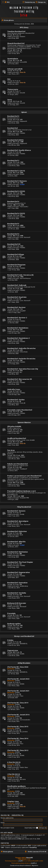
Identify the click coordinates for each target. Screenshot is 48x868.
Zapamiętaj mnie (31, 828)
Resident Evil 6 (13, 234)
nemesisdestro (25, 720)
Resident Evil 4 (13, 202)
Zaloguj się (5, 815)
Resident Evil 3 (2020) (16, 191)
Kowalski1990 (24, 498)
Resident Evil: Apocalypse (18, 521)
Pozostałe (11, 613)
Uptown (24, 112)
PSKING (22, 133)
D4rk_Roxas (24, 352)
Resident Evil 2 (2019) (16, 171)
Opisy (10, 100)
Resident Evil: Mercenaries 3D (20, 379)
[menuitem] (7, 2)
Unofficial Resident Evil (17, 438)
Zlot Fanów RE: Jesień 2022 (18, 679)
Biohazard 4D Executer (17, 603)
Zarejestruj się (17, 815)
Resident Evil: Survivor (16, 307)
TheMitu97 (23, 469)
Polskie (10, 640)
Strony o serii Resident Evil (24, 636)
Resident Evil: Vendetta (17, 593)
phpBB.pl (34, 863)
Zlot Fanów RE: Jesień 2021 (18, 691)
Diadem (23, 37)
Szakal (22, 184)
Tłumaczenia (13, 89)
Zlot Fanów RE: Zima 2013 (18, 750)
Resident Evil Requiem (16, 265)
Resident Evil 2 (13, 161)
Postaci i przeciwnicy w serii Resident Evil (24, 476)
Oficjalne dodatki (14, 426)
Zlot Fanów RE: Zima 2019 (18, 703)
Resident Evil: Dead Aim (17, 297)
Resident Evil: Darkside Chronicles (21, 359)
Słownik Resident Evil (16, 43)
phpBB (20, 861)
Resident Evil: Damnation (17, 583)
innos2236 (23, 62)
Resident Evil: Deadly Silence (19, 150)
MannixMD (30, 858)
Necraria (23, 779)
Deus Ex (23, 72)
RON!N (22, 174)
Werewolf (23, 607)
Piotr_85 (23, 403)
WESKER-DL (24, 644)
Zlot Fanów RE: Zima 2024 (18, 667)
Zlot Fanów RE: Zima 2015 (18, 727)
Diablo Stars (24, 767)
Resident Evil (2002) (15, 140)
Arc (21, 52)
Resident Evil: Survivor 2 (17, 318)
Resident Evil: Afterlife (16, 542)
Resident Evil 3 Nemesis (17, 181)
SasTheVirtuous (25, 278)
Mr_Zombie (24, 732)
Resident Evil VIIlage (16, 254)
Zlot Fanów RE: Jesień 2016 (18, 715)
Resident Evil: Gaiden (16, 400)
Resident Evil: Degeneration (19, 572)
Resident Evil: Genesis (16, 511)
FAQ (9, 79)
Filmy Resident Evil (24, 507)
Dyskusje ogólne (14, 624)
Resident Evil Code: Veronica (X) (20, 275)
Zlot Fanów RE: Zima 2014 (18, 738)
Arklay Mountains (24, 663)
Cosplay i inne (13, 801)
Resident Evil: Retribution (18, 552)
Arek (21, 535)
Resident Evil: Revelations (18, 328)
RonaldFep (33, 848)
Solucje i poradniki (15, 69)
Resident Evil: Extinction (17, 531)
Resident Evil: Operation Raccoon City (23, 369)
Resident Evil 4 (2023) (16, 213)
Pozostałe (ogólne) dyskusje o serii (22, 491)
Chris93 (22, 93)
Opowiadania (13, 59)
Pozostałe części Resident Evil (20, 410)
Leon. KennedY (25, 237)
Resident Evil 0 (13, 116)
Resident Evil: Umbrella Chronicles (21, 348)
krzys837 (23, 311)
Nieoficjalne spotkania (16, 786)
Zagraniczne (13, 650)
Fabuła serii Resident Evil (18, 464)
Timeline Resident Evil (16, 31)
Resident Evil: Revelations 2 (18, 338)
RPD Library (24, 28)
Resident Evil (13, 128)
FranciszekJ (24, 207)
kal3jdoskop (24, 586)
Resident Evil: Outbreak (17, 285)
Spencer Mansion (24, 423)
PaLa (22, 696)
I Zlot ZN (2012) (14, 774)
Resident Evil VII (14, 244)
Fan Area (11, 450)
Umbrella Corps (14, 389)
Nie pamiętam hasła (7, 828)
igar (21, 627)
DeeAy (22, 514)
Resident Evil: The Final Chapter (20, 562)
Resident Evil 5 (13, 224)
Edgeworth (23, 121)
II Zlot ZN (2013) (14, 762)
